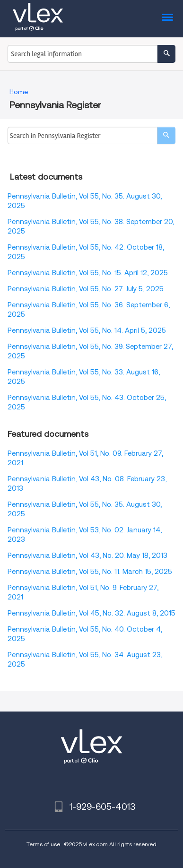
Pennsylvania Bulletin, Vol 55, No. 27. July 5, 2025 (86, 289)
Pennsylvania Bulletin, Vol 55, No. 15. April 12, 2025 (88, 273)
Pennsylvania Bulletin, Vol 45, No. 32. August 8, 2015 (91, 613)
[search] (166, 135)
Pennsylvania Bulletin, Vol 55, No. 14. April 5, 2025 (87, 330)
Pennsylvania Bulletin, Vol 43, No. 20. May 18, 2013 (87, 556)
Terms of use (43, 844)
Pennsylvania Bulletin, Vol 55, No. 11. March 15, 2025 (90, 572)
